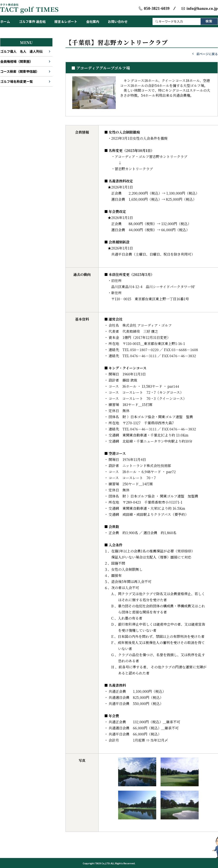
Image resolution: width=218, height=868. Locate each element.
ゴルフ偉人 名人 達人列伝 (21, 51)
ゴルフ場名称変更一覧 (17, 81)
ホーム (5, 21)
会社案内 (93, 21)
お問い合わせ (118, 21)
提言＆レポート (66, 21)
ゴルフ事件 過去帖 (32, 21)
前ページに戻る (207, 54)
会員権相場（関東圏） (17, 61)
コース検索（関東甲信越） (20, 71)
